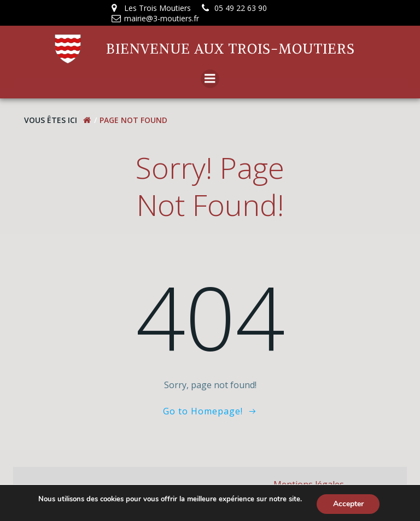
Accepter (348, 504)
